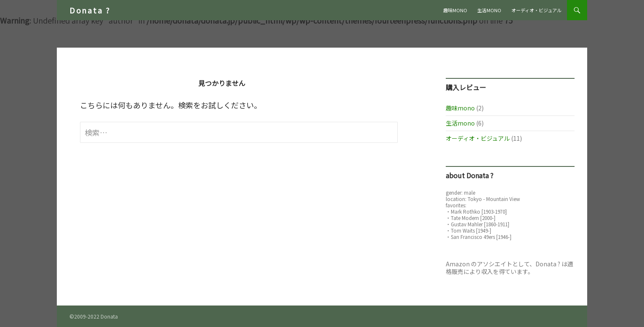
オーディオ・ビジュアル (536, 10)
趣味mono (455, 10)
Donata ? (90, 10)
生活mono (489, 10)
